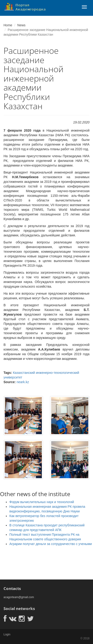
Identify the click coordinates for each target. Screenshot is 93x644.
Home (8, 25)
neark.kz (23, 382)
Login (7, 634)
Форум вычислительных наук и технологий (42, 502)
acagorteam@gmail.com (19, 597)
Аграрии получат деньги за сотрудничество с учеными (51, 544)
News (21, 25)
